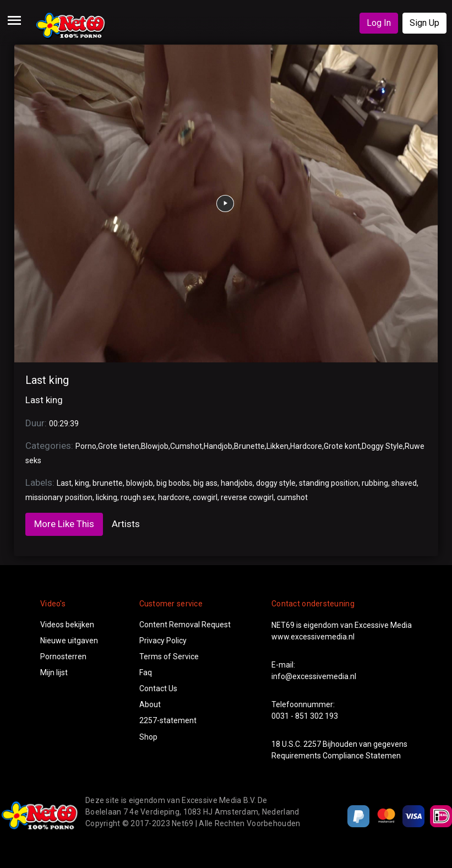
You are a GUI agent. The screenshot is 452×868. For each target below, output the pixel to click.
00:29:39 (64, 424)
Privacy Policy (163, 641)
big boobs (173, 483)
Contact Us (158, 688)
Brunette (249, 446)
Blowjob (155, 446)
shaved (404, 483)
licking (107, 497)
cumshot (292, 497)
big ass (205, 483)
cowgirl (205, 497)
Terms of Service (169, 657)
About (150, 704)
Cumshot (186, 446)
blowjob (140, 483)
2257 (312, 744)
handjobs (237, 483)
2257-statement (168, 720)
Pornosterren (63, 657)
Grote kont (342, 446)
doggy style (276, 483)
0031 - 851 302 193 (305, 716)
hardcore (174, 497)
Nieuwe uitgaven (69, 641)
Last (64, 483)
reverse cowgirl (247, 497)
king (82, 483)
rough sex (138, 497)
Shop (148, 737)
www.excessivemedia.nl (313, 637)
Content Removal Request (185, 625)
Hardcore (306, 446)
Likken (277, 446)
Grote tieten (119, 446)
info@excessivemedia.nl (314, 676)
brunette (108, 483)
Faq (146, 672)
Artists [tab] (126, 524)
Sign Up (424, 23)
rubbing (375, 483)
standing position (329, 483)
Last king (47, 380)
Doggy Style (382, 446)
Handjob (218, 446)
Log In (379, 23)
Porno (86, 446)
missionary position (59, 497)
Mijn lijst (54, 672)
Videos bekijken (67, 625)
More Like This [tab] (64, 524)
